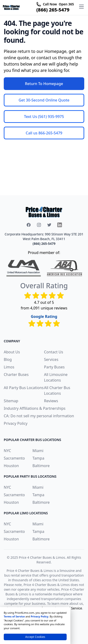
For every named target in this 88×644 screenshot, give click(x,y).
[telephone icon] (39, 4)
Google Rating (44, 316)
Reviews (51, 401)
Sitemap (11, 401)
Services (51, 359)
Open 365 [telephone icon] (66, 4)
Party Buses (54, 367)
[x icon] (49, 225)
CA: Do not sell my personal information (39, 416)
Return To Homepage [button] (44, 84)
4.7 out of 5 (44, 302)
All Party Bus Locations (24, 388)
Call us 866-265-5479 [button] (44, 133)
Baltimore (41, 466)
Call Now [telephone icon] (50, 4)
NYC (7, 451)
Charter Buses (16, 375)
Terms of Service (14, 616)
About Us (12, 352)
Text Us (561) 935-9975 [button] (44, 117)
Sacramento (14, 458)
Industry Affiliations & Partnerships (35, 408)
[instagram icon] (39, 225)
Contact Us (54, 352)
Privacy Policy (16, 423)
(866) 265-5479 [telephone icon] (53, 10)
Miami (38, 451)
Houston (11, 466)
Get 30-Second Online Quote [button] (44, 100)
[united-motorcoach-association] (24, 268)
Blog (8, 359)
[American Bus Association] (65, 268)
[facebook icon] (29, 225)
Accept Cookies (35, 637)
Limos (9, 367)
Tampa (38, 458)
